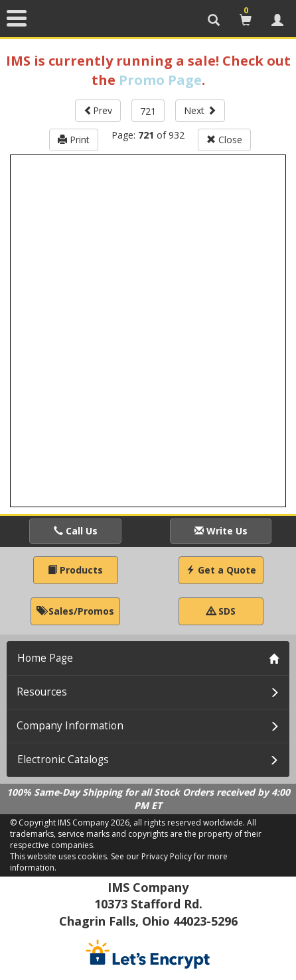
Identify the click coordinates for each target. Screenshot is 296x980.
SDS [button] (221, 611)
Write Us (221, 531)
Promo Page (160, 80)
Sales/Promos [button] (75, 611)
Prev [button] (98, 110)
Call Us (76, 531)
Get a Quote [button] (221, 570)
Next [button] (200, 110)
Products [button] (75, 570)
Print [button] (74, 140)
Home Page (45, 658)
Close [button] (224, 140)
